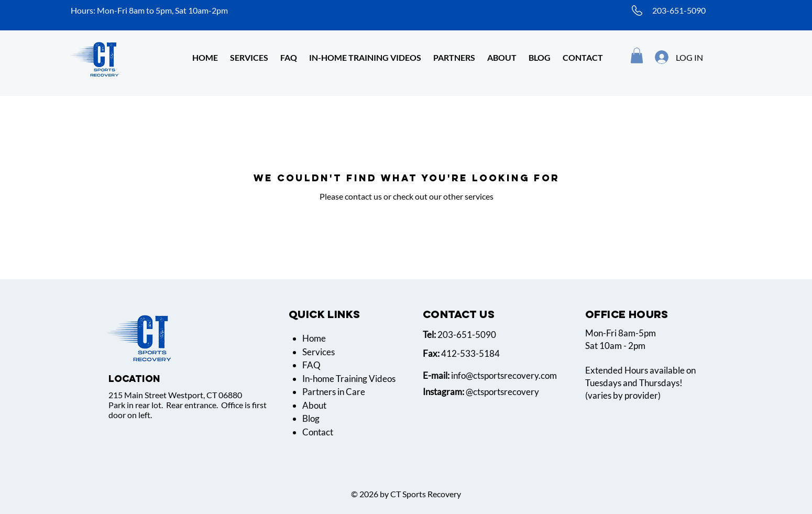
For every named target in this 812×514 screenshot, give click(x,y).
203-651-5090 (679, 10)
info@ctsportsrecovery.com (504, 375)
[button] (502, 57)
